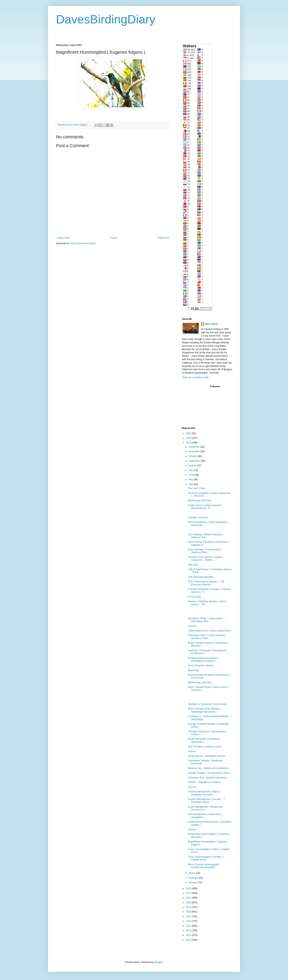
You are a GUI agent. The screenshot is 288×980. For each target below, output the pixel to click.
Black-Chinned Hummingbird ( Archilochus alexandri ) (204, 866)
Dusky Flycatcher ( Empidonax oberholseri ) (204, 740)
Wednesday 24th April (200, 501)
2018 (189, 912)
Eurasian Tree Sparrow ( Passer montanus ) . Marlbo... (205, 559)
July (191, 470)
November (194, 451)
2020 (189, 903)
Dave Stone (211, 324)
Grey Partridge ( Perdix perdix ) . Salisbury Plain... (205, 551)
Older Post (163, 238)
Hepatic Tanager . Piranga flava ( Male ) (209, 773)
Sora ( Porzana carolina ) (201, 665)
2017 (189, 917)
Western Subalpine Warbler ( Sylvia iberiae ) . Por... (207, 603)
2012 (189, 940)
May (191, 479)
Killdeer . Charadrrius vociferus (204, 782)
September (195, 461)
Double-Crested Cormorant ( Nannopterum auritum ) (203, 659)
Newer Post (63, 238)
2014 (189, 931)
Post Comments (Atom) (83, 243)
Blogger (158, 962)
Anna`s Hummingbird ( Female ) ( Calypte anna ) (206, 858)
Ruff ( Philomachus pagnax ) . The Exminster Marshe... (206, 583)
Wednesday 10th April (200, 682)
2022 (189, 893)
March (192, 873)
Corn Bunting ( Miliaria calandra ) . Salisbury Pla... (206, 536)
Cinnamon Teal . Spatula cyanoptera (207, 778)
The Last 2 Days (197, 488)
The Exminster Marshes (201, 577)
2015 (189, 926)
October (193, 456)
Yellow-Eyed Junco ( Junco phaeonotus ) (210, 631)
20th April (193, 565)
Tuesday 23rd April (198, 518)
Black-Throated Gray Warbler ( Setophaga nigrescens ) (204, 710)
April (191, 484)
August (193, 465)
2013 (189, 935)
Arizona (192, 626)
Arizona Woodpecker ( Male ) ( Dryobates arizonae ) (204, 793)
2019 (189, 907)
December (194, 447)
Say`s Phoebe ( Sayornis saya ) (205, 747)
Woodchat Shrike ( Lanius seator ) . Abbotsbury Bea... (207, 620)
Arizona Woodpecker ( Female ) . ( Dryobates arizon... (206, 801)
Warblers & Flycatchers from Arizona (207, 704)
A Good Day (194, 597)
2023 (189, 889)
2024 (189, 443)
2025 (189, 438)
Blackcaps (193, 670)
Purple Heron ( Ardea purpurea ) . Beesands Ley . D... (206, 507)
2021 (189, 898)
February (194, 878)
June (191, 475)
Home (114, 238)
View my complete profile (195, 377)
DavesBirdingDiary (106, 19)
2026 (189, 433)
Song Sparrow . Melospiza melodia (206, 756)
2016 (189, 921)
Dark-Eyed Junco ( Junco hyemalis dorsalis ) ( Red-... (206, 637)
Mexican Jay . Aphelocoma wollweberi (208, 768)
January (193, 883)
